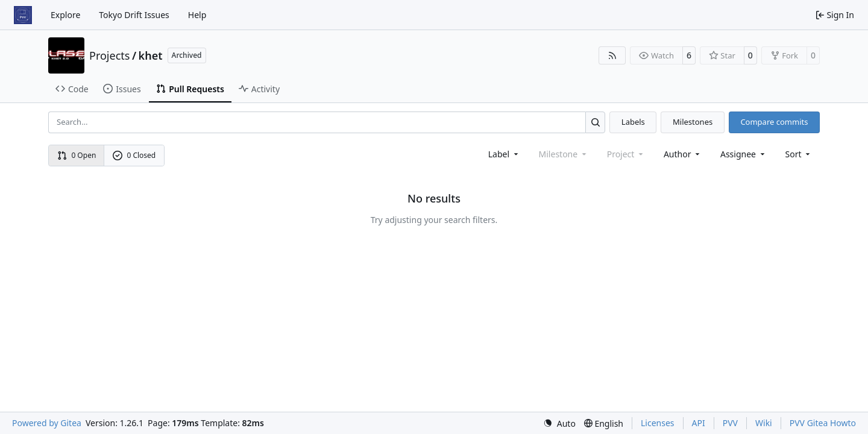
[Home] (23, 15)
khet (151, 55)
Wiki (764, 423)
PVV (730, 423)
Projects (109, 55)
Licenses (658, 423)
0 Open (77, 155)
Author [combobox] (683, 154)
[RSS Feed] (612, 55)
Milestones (693, 122)
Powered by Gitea (47, 423)
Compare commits (774, 122)
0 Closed (134, 155)
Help (197, 15)
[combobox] (504, 154)
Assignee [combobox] (744, 154)
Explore (65, 15)
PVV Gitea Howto (823, 423)
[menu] (799, 154)
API (699, 423)
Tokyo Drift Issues (134, 15)
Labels (633, 122)
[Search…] (595, 122)
